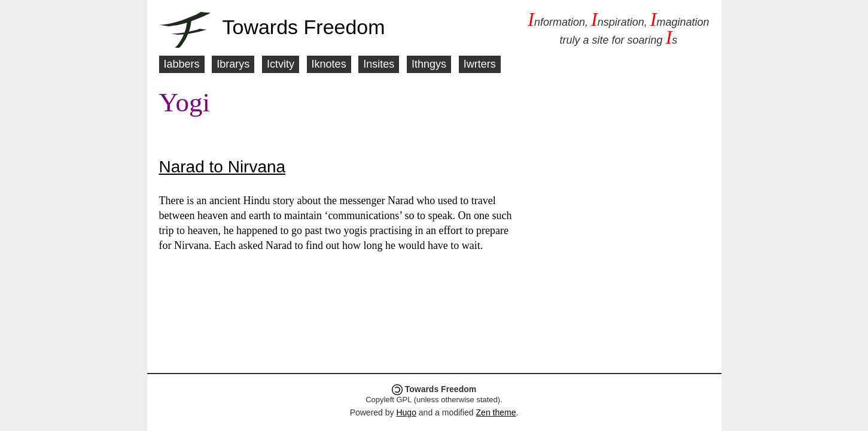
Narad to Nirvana (223, 167)
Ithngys (429, 64)
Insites (379, 64)
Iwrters (480, 64)
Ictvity (281, 64)
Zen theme (496, 412)
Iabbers (182, 64)
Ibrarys (233, 64)
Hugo (406, 412)
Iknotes (329, 64)
